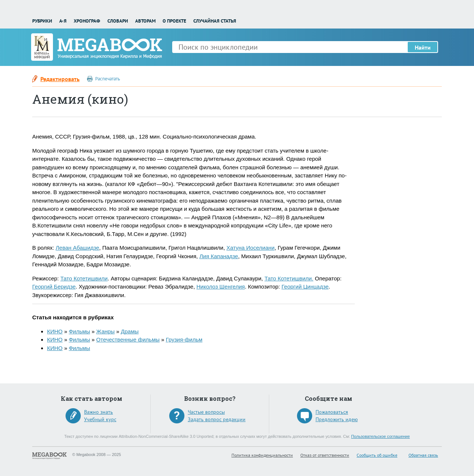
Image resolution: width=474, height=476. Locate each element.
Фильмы (79, 331)
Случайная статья (215, 21)
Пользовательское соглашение (380, 436)
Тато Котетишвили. (289, 278)
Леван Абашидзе (77, 248)
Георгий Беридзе (54, 287)
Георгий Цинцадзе (305, 287)
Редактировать (60, 79)
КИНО (55, 331)
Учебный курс (100, 419)
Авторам (145, 21)
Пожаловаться (332, 412)
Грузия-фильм (184, 339)
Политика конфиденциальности (262, 455)
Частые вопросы (206, 412)
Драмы (130, 331)
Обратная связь (423, 455)
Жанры (106, 331)
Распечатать (108, 79)
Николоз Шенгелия (221, 287)
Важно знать (99, 412)
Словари (118, 21)
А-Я (63, 21)
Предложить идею (337, 419)
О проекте (174, 21)
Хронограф (87, 21)
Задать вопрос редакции (217, 419)
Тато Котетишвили (84, 278)
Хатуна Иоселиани (250, 248)
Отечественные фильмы (128, 339)
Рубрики (42, 21)
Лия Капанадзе (219, 256)
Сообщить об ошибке (377, 455)
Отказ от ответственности (325, 455)
